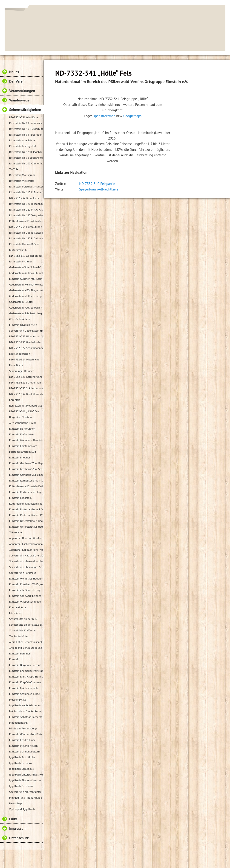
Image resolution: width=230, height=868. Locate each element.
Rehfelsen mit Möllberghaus (26, 406)
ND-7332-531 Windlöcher (24, 117)
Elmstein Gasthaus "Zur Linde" (26, 475)
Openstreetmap (104, 116)
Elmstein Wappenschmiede (25, 602)
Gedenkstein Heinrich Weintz (26, 284)
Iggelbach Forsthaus (21, 786)
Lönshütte (15, 613)
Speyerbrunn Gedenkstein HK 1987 (26, 331)
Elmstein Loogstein (20, 498)
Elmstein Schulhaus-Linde (24, 694)
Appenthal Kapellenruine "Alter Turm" (26, 550)
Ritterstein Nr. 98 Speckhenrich (26, 158)
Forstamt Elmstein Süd (23, 452)
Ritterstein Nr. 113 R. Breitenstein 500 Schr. (26, 192)
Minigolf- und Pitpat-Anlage (26, 798)
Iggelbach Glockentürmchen (26, 780)
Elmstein (14, 659)
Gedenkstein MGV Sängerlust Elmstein (26, 290)
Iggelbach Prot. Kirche (22, 757)
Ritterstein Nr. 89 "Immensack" (26, 123)
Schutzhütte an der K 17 (23, 619)
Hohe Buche (16, 365)
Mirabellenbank (18, 723)
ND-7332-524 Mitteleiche (24, 359)
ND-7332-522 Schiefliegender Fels (26, 348)
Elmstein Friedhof (20, 457)
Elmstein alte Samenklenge (25, 590)
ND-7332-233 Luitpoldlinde (26, 227)
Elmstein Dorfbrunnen (22, 429)
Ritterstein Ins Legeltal (23, 146)
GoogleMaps (132, 116)
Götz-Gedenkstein (20, 319)
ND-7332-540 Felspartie (97, 184)
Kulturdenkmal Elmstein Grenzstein (26, 221)
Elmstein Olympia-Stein (23, 325)
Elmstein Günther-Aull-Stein (26, 279)
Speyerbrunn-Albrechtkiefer (99, 189)
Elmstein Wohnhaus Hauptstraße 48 (26, 578)
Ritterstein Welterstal (22, 181)
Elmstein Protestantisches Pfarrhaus (26, 515)
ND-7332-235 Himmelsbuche (26, 336)
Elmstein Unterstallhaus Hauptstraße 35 (26, 527)
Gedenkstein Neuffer (21, 302)
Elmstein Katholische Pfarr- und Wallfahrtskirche (26, 480)
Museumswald (18, 700)
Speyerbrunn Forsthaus (23, 573)
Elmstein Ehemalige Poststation (26, 671)
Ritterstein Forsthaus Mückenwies (26, 186)
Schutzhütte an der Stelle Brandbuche (26, 625)
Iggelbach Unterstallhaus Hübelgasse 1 (26, 774)
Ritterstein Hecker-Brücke (24, 244)
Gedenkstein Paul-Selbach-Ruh (26, 308)
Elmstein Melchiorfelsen (23, 746)
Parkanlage (16, 803)
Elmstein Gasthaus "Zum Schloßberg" (26, 469)
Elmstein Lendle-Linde (22, 740)
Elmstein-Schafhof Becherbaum (26, 717)
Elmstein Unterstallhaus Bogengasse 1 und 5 (26, 521)
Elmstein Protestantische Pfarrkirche (26, 509)
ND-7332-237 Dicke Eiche (24, 198)
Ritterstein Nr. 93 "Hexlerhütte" (26, 129)
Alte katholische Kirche (23, 423)
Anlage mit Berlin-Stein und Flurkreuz (26, 648)
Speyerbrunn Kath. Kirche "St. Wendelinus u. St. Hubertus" (26, 555)
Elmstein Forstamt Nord (23, 446)
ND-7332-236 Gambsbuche (25, 342)
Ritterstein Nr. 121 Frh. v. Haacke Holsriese (26, 210)
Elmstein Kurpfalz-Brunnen (25, 682)
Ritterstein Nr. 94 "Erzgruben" (26, 135)
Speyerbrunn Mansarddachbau (26, 561)
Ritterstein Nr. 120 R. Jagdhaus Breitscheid (26, 204)
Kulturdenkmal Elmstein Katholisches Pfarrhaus (26, 486)
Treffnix (14, 169)
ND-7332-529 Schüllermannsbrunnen (26, 382)
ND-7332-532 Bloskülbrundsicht (26, 394)
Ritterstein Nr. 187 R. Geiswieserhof (26, 238)
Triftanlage (16, 532)
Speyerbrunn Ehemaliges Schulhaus (26, 567)
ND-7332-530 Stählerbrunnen (26, 388)
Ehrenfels (15, 400)
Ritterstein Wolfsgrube (22, 175)
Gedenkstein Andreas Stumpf (26, 273)
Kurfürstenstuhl (18, 250)
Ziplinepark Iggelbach (22, 809)
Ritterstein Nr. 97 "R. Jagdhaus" (26, 152)
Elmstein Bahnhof (20, 653)
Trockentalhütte (18, 636)
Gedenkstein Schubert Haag (26, 313)
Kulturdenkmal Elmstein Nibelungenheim (26, 504)
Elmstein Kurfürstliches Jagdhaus (26, 492)
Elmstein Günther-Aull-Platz (26, 734)
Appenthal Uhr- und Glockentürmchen (26, 538)
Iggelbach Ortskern (20, 763)
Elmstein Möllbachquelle (24, 688)
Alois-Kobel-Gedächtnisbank (26, 642)
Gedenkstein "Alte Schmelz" (25, 267)
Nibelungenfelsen (20, 354)
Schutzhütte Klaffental (22, 630)
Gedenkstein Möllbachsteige (26, 296)
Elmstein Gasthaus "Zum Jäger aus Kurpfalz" (26, 463)
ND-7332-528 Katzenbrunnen (26, 377)
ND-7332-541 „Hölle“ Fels (24, 411)
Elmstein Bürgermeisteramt (25, 665)
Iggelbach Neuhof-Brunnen (25, 705)
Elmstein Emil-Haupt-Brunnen (26, 676)
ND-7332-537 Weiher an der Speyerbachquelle (26, 256)
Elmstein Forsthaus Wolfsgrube (26, 584)
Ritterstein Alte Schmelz (23, 140)
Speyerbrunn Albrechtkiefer (25, 792)
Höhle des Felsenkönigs (23, 728)
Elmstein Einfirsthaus (22, 434)
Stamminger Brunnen (22, 371)
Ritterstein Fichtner (21, 261)
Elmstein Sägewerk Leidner (25, 596)
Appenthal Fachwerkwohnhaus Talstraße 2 (26, 544)
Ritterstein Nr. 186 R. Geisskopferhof (26, 233)
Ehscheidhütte (18, 607)
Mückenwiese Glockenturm (25, 711)
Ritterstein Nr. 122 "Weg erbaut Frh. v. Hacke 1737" (26, 215)
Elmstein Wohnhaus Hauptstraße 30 (26, 440)
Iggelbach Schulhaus (21, 769)
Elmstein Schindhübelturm (25, 751)
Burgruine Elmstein (20, 417)
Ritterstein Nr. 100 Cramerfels (26, 163)
